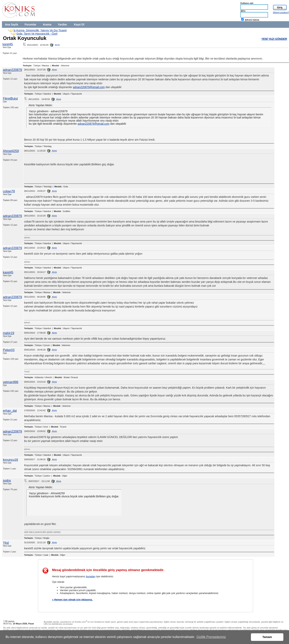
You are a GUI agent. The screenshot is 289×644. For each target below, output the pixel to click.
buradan (91, 576)
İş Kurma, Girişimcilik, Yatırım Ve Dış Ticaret (40, 30)
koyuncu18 (10, 460)
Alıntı (55, 45)
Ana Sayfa (11, 25)
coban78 (9, 191)
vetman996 (11, 382)
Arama (47, 25)
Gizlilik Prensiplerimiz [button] (211, 637)
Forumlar (30, 25)
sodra (7, 481)
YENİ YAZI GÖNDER (274, 39)
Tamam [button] (267, 637)
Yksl (6, 543)
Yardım (62, 25)
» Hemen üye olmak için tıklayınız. (72, 600)
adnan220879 (12, 70)
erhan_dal (10, 411)
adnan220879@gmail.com (89, 87)
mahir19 (9, 333)
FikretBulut (10, 99)
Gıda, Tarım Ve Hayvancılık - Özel (37, 34)
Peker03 (9, 350)
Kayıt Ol (79, 25)
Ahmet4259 (11, 151)
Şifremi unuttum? (281, 12)
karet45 (8, 44)
